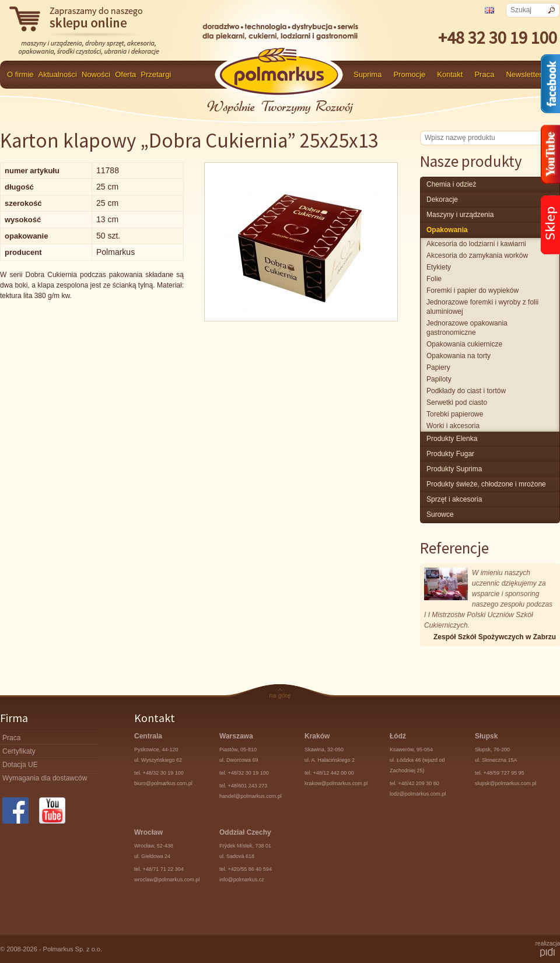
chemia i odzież (451, 184)
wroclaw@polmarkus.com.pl (167, 880)
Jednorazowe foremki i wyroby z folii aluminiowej (482, 307)
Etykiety (439, 267)
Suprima (367, 74)
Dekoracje (442, 199)
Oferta (125, 74)
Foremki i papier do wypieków (473, 290)
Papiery (438, 367)
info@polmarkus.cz (242, 880)
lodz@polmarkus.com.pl (418, 794)
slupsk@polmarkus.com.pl (505, 783)
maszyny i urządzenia (460, 215)
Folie (434, 279)
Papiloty (439, 379)
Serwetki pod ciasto (457, 402)
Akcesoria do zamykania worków (477, 255)
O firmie (20, 74)
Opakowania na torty (459, 356)
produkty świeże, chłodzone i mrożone (486, 484)
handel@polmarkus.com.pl (251, 796)
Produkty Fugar (450, 454)
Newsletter (524, 74)
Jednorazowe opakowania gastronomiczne (467, 328)
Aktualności (58, 74)
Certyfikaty (19, 751)
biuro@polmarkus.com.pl (163, 783)
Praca (484, 74)
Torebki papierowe (455, 414)
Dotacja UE (20, 765)
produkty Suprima (454, 469)
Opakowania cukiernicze (464, 344)
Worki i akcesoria (453, 426)
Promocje (409, 74)
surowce (440, 514)
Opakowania (447, 230)
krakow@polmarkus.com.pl (336, 783)
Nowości (96, 74)
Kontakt (450, 74)
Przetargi (156, 74)
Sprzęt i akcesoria (454, 499)
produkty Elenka (452, 439)
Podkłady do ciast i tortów (466, 391)
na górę (280, 695)
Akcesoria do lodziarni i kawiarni (476, 244)
